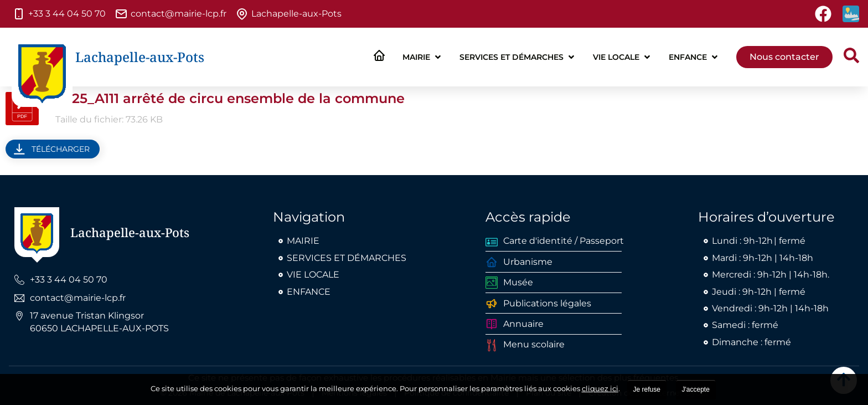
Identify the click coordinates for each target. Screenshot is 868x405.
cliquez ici (600, 388)
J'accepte (696, 389)
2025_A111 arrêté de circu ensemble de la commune (230, 98)
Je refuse (647, 389)
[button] (423, 57)
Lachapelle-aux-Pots (140, 57)
